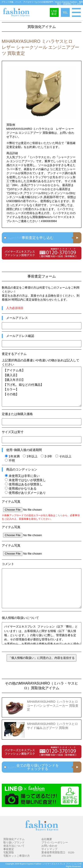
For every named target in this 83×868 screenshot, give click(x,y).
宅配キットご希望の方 (17, 856)
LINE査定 (54, 12)
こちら (59, 515)
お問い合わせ (49, 846)
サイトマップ (49, 849)
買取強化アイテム (14, 839)
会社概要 (47, 839)
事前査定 (9, 849)
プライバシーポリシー (55, 842)
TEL (65, 13)
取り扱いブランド (14, 842)
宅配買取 (9, 852)
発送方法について (14, 846)
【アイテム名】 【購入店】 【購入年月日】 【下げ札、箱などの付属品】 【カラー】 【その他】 (42, 387)
